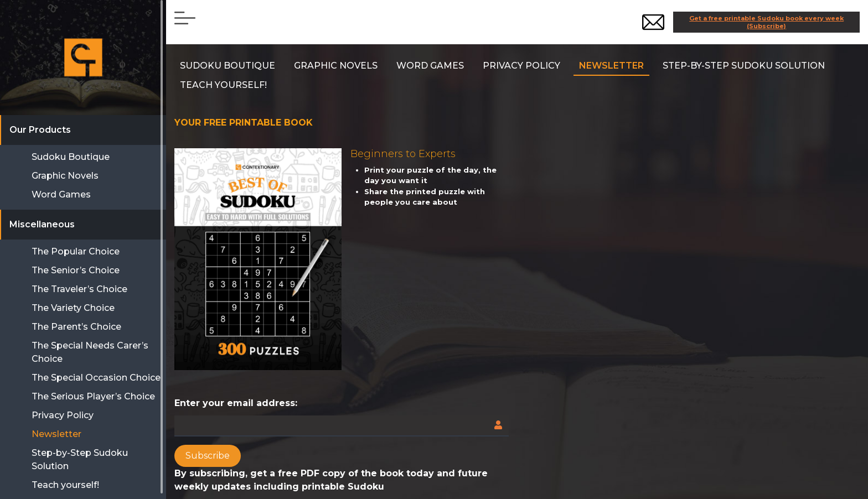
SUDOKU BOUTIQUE (228, 66)
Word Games (430, 66)
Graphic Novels (336, 66)
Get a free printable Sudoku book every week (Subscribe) (766, 22)
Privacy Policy (521, 66)
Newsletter (611, 66)
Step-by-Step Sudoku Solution (744, 66)
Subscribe (208, 456)
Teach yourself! (223, 85)
